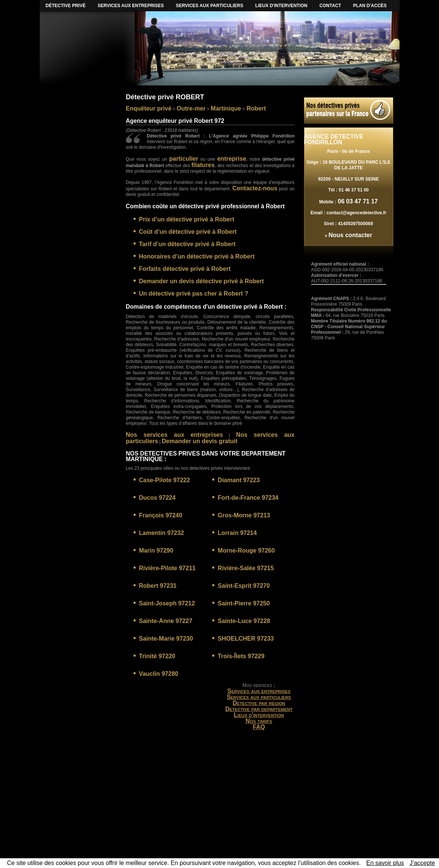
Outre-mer (191, 108)
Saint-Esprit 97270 (244, 586)
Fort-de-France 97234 (248, 498)
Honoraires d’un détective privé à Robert (197, 256)
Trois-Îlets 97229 (241, 656)
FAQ (259, 727)
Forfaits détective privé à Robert (185, 269)
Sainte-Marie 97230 (166, 639)
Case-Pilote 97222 (165, 480)
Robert (255, 108)
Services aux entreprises (259, 691)
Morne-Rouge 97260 (246, 551)
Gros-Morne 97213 (244, 515)
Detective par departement (259, 709)
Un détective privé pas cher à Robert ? (194, 294)
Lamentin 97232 (162, 533)
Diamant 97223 (239, 480)
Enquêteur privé (149, 108)
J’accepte (423, 863)
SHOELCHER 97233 (246, 639)
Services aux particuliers (259, 697)
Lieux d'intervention (259, 715)
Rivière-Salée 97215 (246, 568)
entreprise (231, 159)
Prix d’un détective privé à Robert (187, 219)
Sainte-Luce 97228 (244, 621)
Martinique (226, 108)
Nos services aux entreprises (175, 435)
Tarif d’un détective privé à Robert (187, 244)
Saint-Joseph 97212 (167, 603)
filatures (203, 165)
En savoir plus (385, 863)
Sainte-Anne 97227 (166, 621)
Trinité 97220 (157, 656)
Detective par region (259, 703)
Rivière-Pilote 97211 (167, 568)
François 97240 (161, 515)
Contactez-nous (255, 188)
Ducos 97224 (157, 498)
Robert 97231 (158, 586)
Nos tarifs (259, 721)
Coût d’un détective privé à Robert (188, 232)
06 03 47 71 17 (357, 201)
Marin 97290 (156, 551)
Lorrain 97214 (237, 533)
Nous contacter (350, 235)
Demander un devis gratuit (200, 441)
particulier (184, 159)
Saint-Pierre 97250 (244, 603)
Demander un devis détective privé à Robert (202, 281)
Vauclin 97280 (159, 674)
